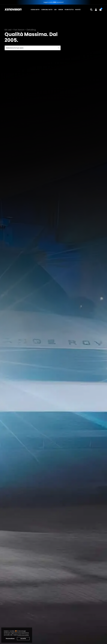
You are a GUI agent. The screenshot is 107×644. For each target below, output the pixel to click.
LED (55, 10)
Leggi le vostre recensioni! (54, 2)
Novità (78, 10)
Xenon (61, 10)
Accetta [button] (23, 639)
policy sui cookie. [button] (23, 635)
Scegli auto (35, 10)
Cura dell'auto (47, 10)
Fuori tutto (69, 10)
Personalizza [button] (10, 639)
